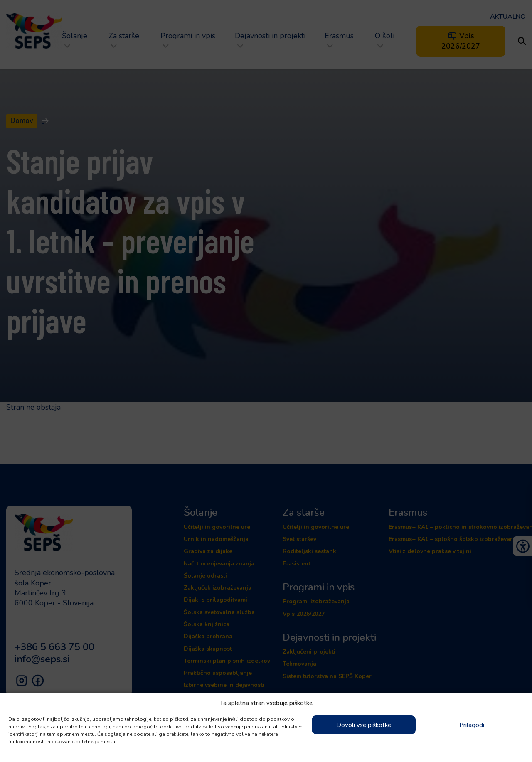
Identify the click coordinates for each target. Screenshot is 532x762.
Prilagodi (472, 725)
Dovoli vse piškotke (364, 725)
